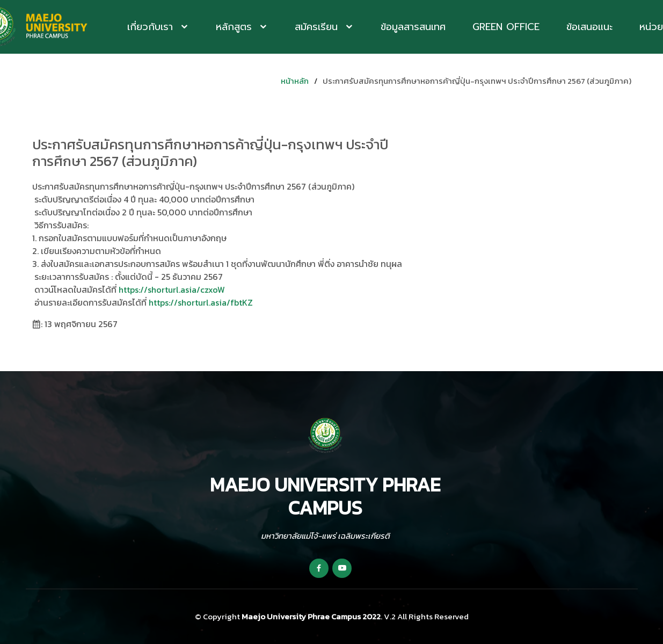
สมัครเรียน (318, 27)
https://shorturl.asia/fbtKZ (201, 302)
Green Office (506, 27)
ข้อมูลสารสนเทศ (413, 27)
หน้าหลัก (295, 81)
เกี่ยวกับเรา (152, 27)
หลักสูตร (236, 27)
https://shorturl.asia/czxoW (172, 290)
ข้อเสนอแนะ (589, 27)
